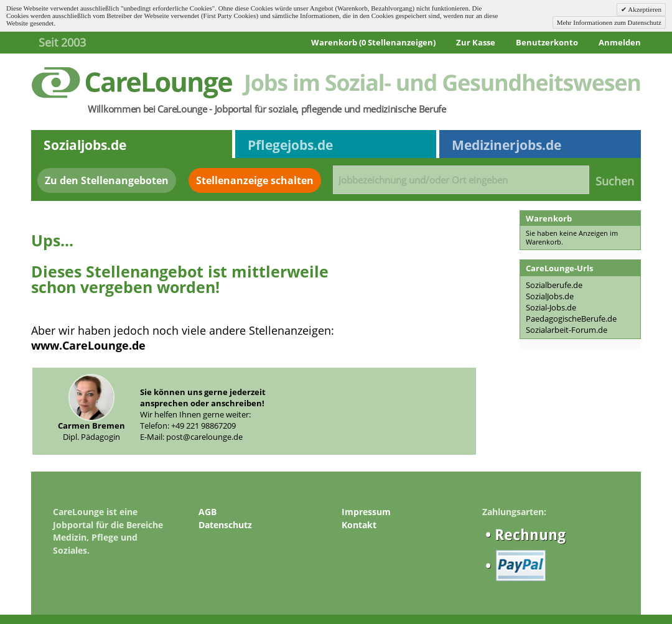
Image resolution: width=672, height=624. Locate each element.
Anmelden (620, 42)
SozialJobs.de (550, 296)
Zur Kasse (476, 42)
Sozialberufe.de (554, 285)
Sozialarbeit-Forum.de (567, 330)
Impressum (366, 512)
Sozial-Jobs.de (551, 307)
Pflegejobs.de (290, 145)
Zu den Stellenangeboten (107, 180)
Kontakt (359, 525)
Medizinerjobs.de (506, 145)
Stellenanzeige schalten (255, 180)
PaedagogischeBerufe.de (571, 319)
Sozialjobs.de (85, 145)
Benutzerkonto (547, 42)
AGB (208, 512)
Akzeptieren (644, 9)
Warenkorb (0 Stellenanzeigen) (373, 42)
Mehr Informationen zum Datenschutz (609, 22)
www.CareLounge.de (88, 345)
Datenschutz (225, 525)
